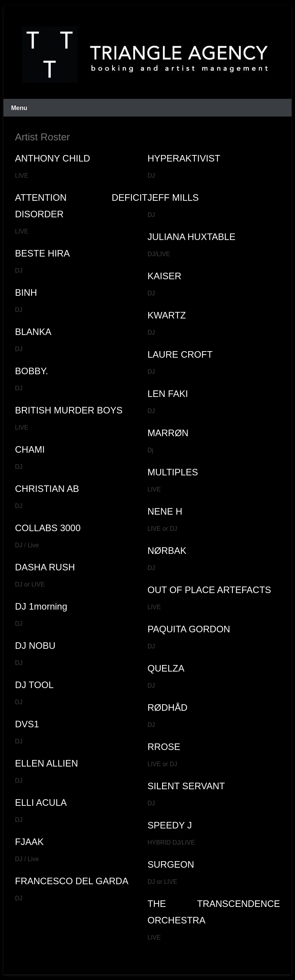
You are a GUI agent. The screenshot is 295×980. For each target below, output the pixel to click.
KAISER (164, 276)
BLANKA (33, 332)
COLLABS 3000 (48, 528)
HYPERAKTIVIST (184, 158)
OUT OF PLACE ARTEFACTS (209, 590)
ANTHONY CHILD (53, 158)
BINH (26, 292)
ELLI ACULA (41, 802)
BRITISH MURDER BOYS (69, 410)
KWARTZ (167, 315)
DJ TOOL (34, 685)
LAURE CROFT (180, 354)
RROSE (164, 747)
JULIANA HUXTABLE (191, 237)
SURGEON (171, 864)
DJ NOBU (35, 646)
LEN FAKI (168, 394)
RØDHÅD (167, 707)
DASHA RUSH (45, 567)
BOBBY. (31, 371)
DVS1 (27, 724)
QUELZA (166, 668)
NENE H (165, 511)
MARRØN (168, 433)
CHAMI (30, 449)
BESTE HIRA (42, 253)
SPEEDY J (170, 825)
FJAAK (29, 842)
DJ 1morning (41, 606)
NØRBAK (167, 551)
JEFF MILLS (173, 197)
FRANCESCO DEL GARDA (72, 881)
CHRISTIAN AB (47, 489)
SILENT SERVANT (186, 786)
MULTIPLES (173, 472)
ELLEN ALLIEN (46, 763)
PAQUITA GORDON (189, 629)
